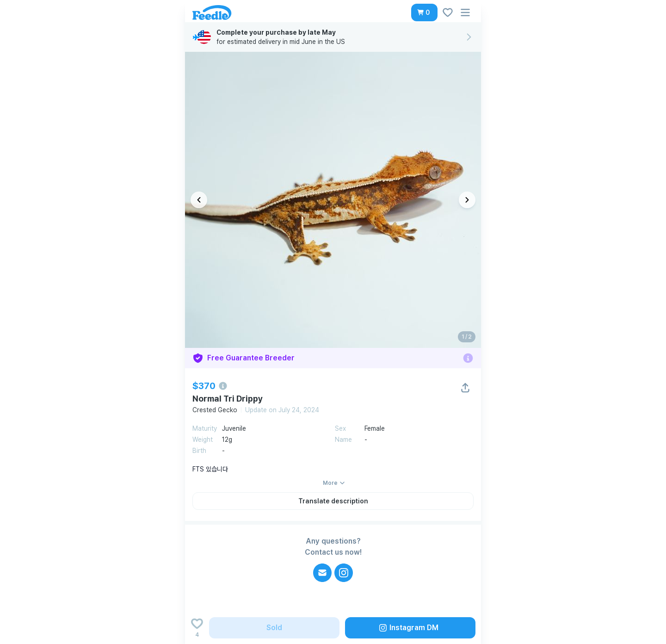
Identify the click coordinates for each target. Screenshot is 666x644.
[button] (424, 12)
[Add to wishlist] (197, 628)
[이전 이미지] (199, 200)
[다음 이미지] (467, 200)
